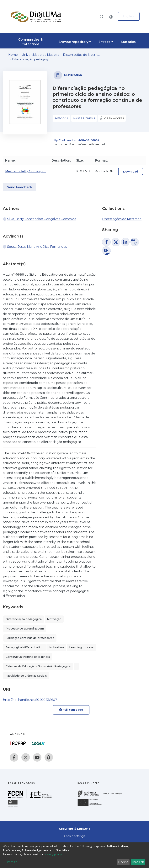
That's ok (138, 862)
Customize (10, 862)
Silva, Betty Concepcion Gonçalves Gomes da (42, 219)
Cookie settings (74, 836)
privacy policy (53, 854)
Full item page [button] (71, 710)
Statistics (128, 42)
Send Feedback (20, 187)
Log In (128, 16)
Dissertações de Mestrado (82, 55)
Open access (114, 118)
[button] (112, 16)
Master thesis (84, 118)
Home (13, 55)
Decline (123, 862)
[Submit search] (101, 16)
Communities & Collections (30, 42)
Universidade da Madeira (40, 55)
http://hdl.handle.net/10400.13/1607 (76, 140)
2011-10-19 (61, 118)
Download (131, 172)
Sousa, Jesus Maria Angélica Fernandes (37, 247)
